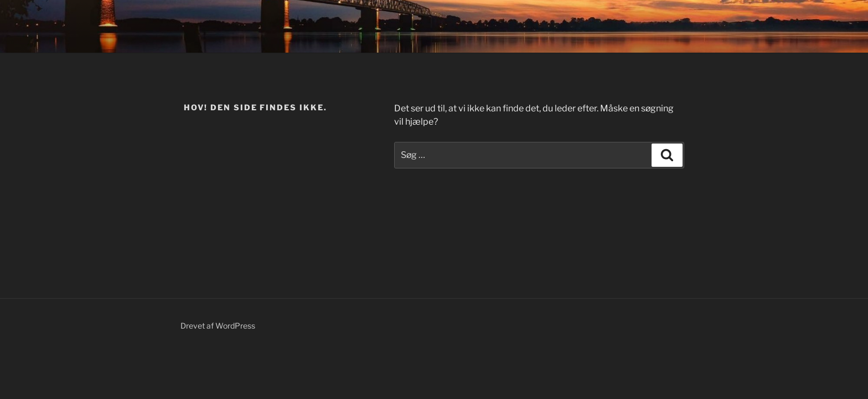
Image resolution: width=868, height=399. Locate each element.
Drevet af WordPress (218, 326)
